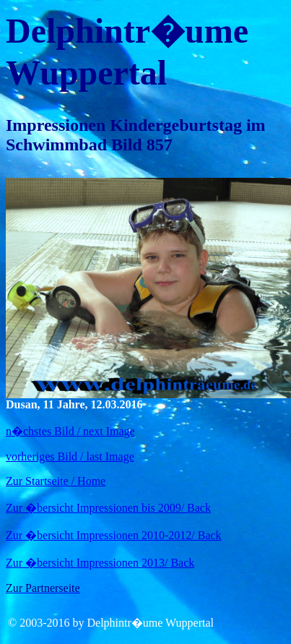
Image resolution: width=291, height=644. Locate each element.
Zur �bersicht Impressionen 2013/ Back (100, 563)
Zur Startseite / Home (56, 481)
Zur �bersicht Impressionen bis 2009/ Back (108, 508)
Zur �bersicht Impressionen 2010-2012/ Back (114, 535)
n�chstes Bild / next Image (70, 431)
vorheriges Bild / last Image (70, 456)
